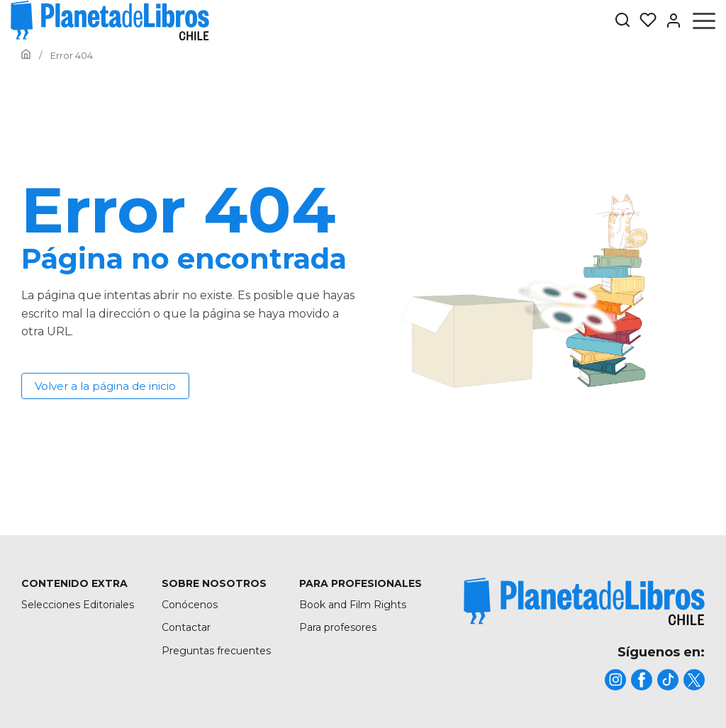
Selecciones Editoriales (78, 605)
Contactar (186, 627)
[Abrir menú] (704, 21)
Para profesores (338, 627)
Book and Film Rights (353, 605)
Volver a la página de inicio (105, 386)
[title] (584, 601)
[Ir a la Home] (26, 55)
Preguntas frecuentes (216, 651)
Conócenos (190, 605)
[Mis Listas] (644, 21)
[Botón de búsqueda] (622, 21)
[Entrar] (669, 21)
